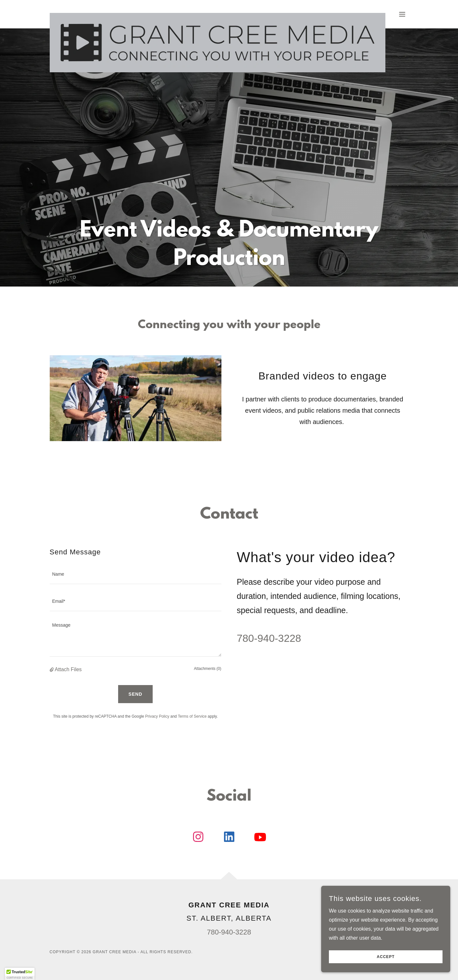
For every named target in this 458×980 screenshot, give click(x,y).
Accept (386, 957)
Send (135, 694)
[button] (402, 14)
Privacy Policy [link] (157, 716)
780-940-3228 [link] (269, 638)
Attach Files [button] (68, 669)
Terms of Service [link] (192, 716)
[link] (218, 13)
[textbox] (136, 574)
